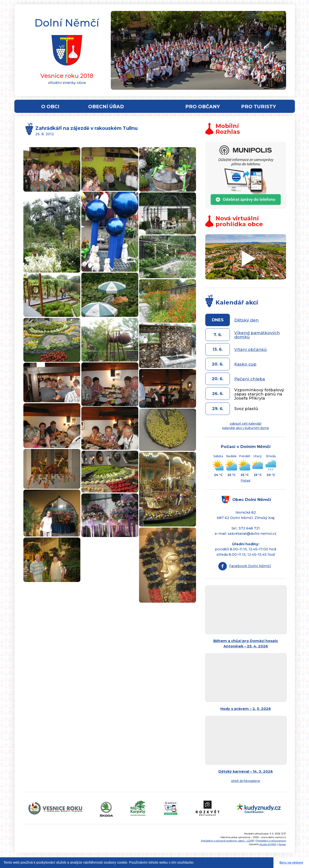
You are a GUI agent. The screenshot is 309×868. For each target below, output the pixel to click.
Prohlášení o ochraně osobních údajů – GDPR (227, 841)
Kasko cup (245, 364)
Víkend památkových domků (257, 335)
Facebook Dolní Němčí (250, 566)
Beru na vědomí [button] (291, 863)
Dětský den (246, 320)
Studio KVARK (268, 844)
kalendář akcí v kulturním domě (246, 428)
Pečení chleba (250, 379)
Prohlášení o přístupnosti (271, 841)
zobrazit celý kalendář (246, 424)
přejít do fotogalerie (246, 781)
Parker (282, 844)
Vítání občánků (250, 349)
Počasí (246, 480)
